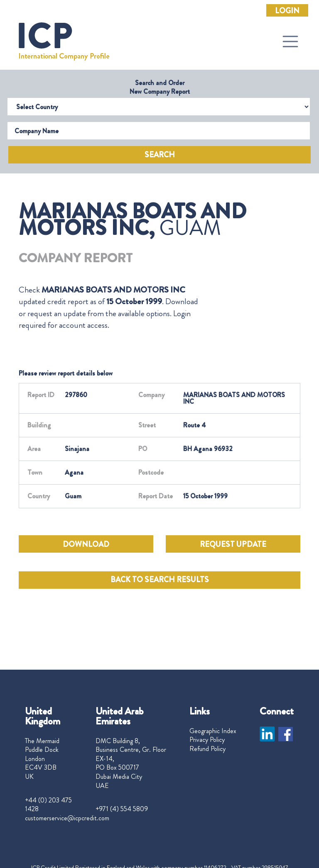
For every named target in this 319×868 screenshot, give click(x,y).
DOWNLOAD (86, 544)
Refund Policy (207, 749)
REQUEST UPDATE (233, 544)
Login (287, 11)
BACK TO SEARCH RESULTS (160, 580)
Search (160, 155)
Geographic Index (213, 731)
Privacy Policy (207, 740)
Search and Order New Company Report (160, 87)
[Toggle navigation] (290, 41)
